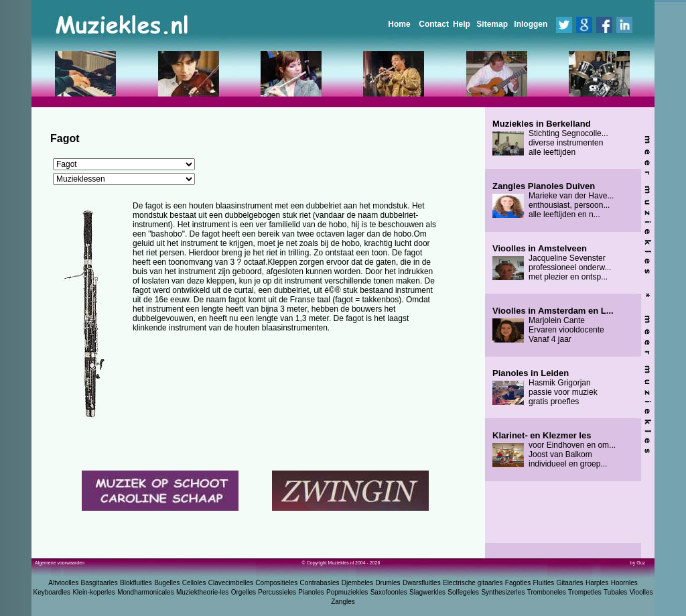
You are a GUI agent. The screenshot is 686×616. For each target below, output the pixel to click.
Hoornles (624, 583)
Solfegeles (463, 592)
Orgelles (244, 592)
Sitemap (492, 24)
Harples (597, 583)
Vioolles (641, 592)
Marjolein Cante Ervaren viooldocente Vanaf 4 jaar (553, 325)
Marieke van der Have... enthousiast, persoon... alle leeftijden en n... (553, 200)
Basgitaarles (99, 583)
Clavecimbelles (231, 583)
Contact (434, 24)
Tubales (615, 592)
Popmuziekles (347, 592)
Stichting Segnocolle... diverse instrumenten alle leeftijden (550, 138)
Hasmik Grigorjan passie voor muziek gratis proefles (545, 387)
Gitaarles (570, 583)
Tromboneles (547, 592)
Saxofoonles (389, 592)
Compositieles (276, 583)
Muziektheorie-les (202, 592)
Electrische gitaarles (473, 583)
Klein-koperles (93, 592)
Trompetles (585, 592)
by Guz (638, 563)
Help (462, 24)
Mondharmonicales (146, 592)
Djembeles (357, 583)
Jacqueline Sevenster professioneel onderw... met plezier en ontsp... (552, 263)
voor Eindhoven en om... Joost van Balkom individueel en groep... (554, 450)
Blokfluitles (136, 583)
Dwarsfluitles (422, 583)
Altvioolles (63, 583)
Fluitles (544, 583)
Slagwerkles (427, 592)
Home (399, 24)
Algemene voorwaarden (60, 563)
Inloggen (531, 24)
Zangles (343, 602)
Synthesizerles (503, 592)
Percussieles (277, 592)
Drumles (388, 583)
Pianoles (311, 592)
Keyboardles (52, 592)
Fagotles (518, 583)
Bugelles (167, 583)
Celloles (194, 583)
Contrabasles (320, 583)
